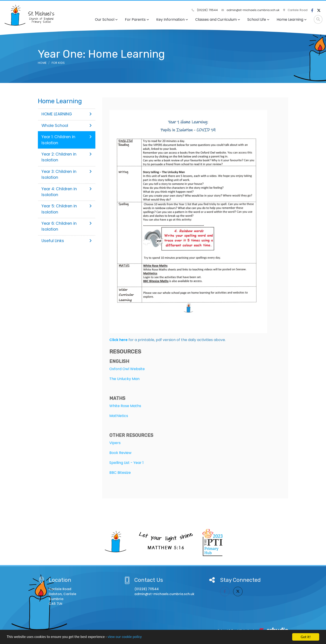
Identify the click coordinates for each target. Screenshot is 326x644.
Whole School (67, 126)
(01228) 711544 (205, 10)
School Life (258, 19)
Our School (106, 19)
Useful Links (67, 241)
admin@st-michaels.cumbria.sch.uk (250, 10)
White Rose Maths (125, 406)
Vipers (115, 443)
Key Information (172, 19)
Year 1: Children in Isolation (67, 140)
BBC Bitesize (120, 473)
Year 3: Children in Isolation (67, 174)
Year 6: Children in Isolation (67, 226)
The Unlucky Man (124, 379)
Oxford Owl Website (127, 369)
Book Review (120, 453)
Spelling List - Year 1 (126, 463)
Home (42, 63)
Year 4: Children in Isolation (67, 192)
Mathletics (119, 416)
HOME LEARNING (67, 114)
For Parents (137, 19)
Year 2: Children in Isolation (67, 157)
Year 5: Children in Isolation (67, 209)
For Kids (58, 63)
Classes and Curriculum (218, 19)
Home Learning (292, 19)
